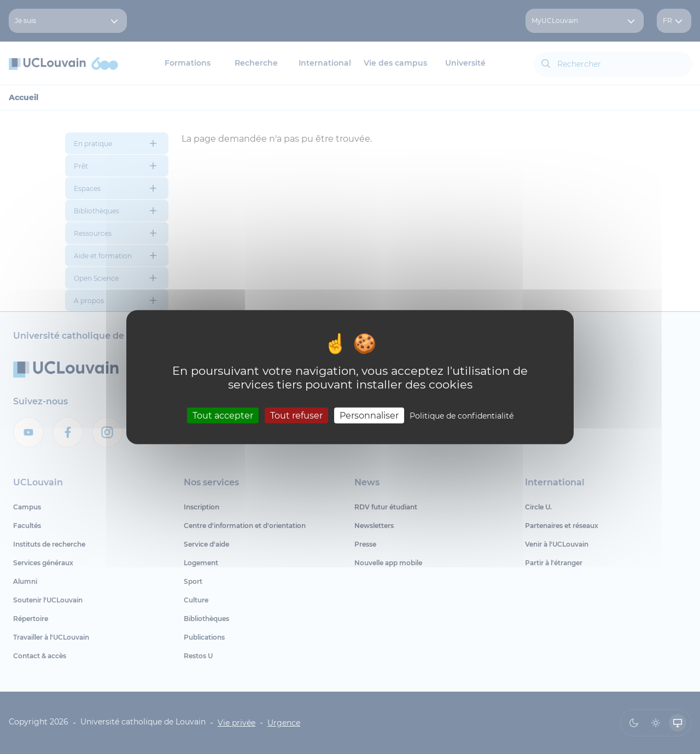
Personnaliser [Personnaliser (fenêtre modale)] (369, 415)
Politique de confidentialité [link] (462, 415)
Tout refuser (296, 415)
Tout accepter (223, 415)
